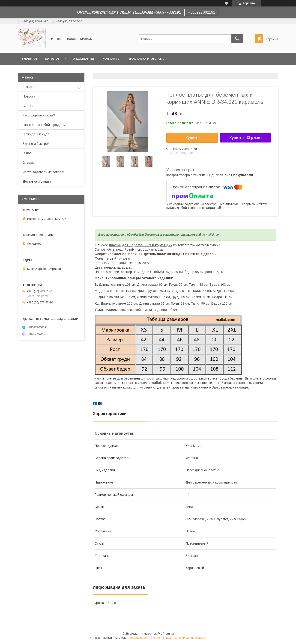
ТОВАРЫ (29, 87)
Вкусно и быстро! (36, 144)
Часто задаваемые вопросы (44, 172)
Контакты (111, 59)
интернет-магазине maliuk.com (143, 383)
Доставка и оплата (146, 59)
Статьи (28, 106)
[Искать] (237, 39)
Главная (30, 59)
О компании (83, 59)
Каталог (52, 59)
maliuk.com (214, 235)
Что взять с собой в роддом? (45, 125)
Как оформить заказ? (39, 115)
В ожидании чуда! (36, 134)
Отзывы (29, 163)
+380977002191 (202, 12)
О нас (27, 153)
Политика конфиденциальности (186, 638)
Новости (29, 96)
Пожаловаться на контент (146, 638)
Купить (192, 138)
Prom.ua (168, 634)
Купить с (245, 138)
